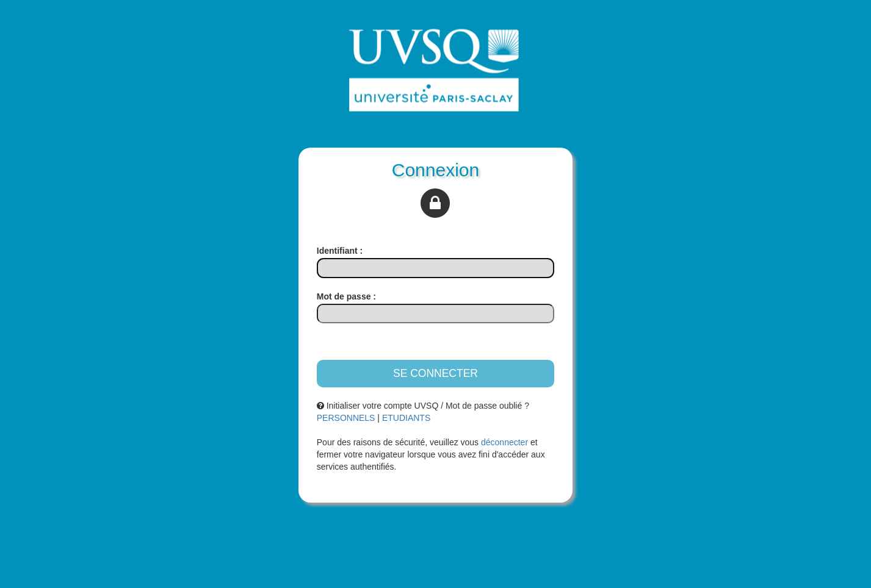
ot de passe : (346, 296)
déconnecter (504, 442)
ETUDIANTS (406, 418)
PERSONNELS (346, 418)
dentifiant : (340, 251)
